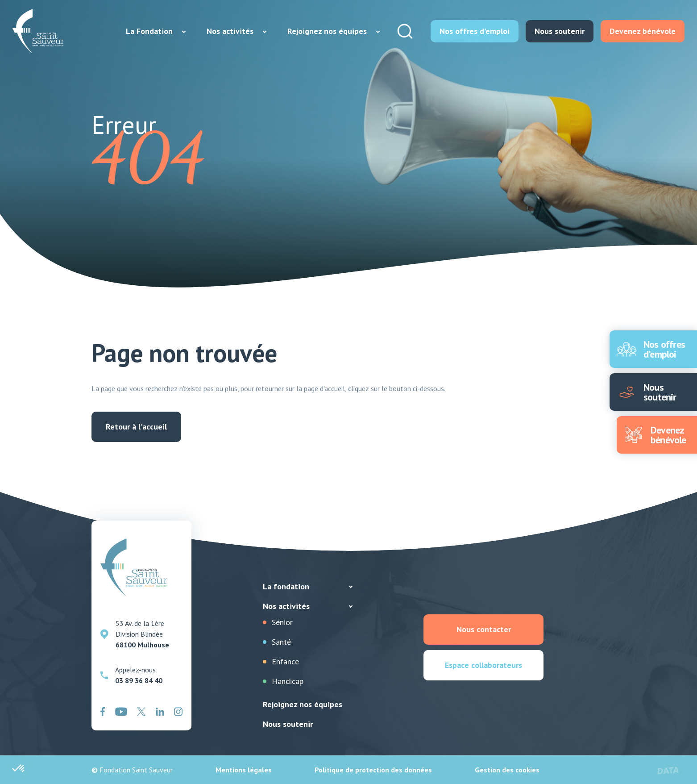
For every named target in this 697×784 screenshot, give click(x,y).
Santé (281, 642)
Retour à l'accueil (136, 427)
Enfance (285, 661)
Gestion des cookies (507, 770)
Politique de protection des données (373, 770)
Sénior (282, 622)
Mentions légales (244, 770)
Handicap (288, 681)
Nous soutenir (288, 724)
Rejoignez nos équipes (303, 704)
